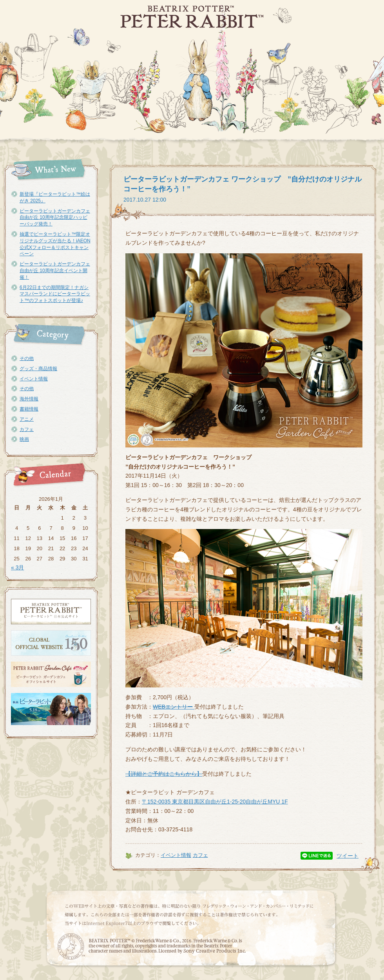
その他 (27, 358)
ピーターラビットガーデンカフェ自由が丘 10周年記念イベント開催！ (55, 271)
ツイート (348, 856)
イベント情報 (34, 379)
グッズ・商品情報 (38, 369)
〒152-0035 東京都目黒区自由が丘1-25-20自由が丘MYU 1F (215, 802)
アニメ (27, 419)
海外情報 (29, 399)
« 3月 (17, 567)
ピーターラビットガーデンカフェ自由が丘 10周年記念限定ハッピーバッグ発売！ (55, 218)
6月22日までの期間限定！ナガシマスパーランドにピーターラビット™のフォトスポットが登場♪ (55, 294)
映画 (24, 439)
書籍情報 (29, 409)
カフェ (27, 429)
